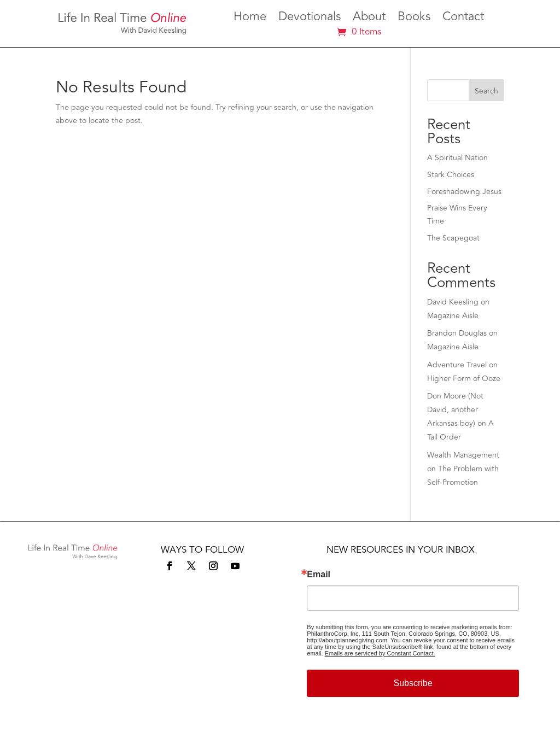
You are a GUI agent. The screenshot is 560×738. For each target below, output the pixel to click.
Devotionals (310, 19)
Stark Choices (451, 175)
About (369, 19)
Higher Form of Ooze (464, 379)
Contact (463, 19)
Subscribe (413, 683)
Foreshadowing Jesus (464, 192)
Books (414, 19)
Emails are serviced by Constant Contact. (380, 653)
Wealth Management (463, 455)
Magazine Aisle (453, 316)
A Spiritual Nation (457, 158)
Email (319, 575)
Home (250, 19)
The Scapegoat (453, 238)
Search (486, 91)
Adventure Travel (457, 365)
